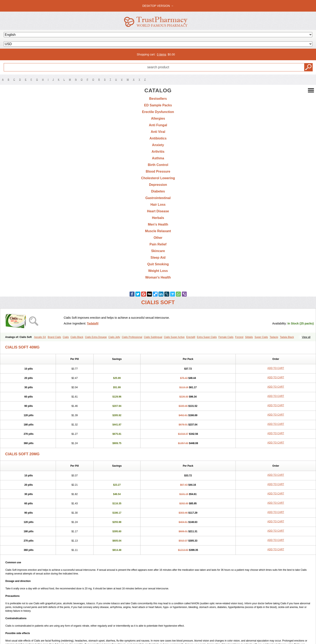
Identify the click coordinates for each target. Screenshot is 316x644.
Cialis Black (77, 337)
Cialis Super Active (174, 337)
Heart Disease (158, 211)
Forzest (239, 337)
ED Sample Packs (158, 105)
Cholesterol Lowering (158, 178)
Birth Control (158, 165)
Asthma (158, 158)
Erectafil (191, 337)
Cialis (66, 337)
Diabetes (158, 191)
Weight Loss (158, 271)
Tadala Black (287, 337)
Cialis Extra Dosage (96, 337)
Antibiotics (158, 138)
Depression (158, 185)
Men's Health (158, 224)
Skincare (158, 251)
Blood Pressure (158, 171)
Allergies (158, 118)
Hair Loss (158, 205)
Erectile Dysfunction (158, 112)
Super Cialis (261, 337)
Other (158, 238)
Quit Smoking (158, 264)
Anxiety (158, 145)
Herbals (158, 218)
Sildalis (249, 337)
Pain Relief (158, 244)
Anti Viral (158, 132)
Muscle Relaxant (158, 231)
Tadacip (274, 337)
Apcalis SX (40, 337)
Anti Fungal (158, 125)
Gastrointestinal (158, 198)
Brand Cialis (54, 337)
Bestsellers (158, 99)
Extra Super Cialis (207, 337)
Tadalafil (93, 323)
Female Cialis (226, 337)
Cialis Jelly (114, 337)
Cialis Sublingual (153, 337)
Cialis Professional (132, 337)
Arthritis (158, 152)
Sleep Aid (158, 258)
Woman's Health (158, 277)
